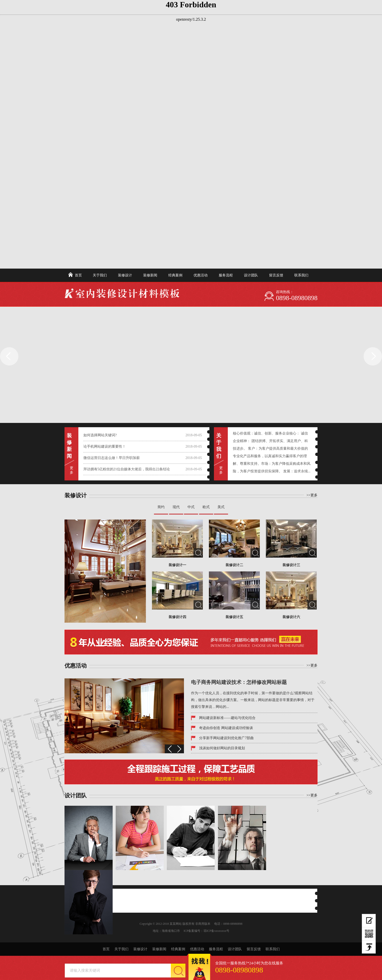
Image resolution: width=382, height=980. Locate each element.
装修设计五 (234, 617)
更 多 (72, 470)
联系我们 (301, 275)
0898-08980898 (297, 298)
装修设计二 (234, 565)
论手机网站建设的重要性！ (105, 446)
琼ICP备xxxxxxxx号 (217, 931)
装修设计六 (291, 617)
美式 (221, 507)
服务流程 (226, 275)
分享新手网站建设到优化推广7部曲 (226, 738)
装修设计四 (177, 617)
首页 (78, 275)
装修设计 (125, 275)
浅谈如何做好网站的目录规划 (222, 748)
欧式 (206, 507)
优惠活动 (201, 275)
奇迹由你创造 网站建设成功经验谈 (226, 728)
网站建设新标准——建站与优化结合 (227, 718)
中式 (191, 507)
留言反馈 (276, 275)
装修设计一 (177, 565)
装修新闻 (150, 275)
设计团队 (251, 275)
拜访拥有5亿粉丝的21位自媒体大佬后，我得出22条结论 (127, 469)
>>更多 (312, 495)
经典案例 (175, 275)
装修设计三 (291, 565)
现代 (176, 507)
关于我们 (100, 275)
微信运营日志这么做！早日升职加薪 (112, 458)
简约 (161, 507)
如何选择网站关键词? (100, 435)
